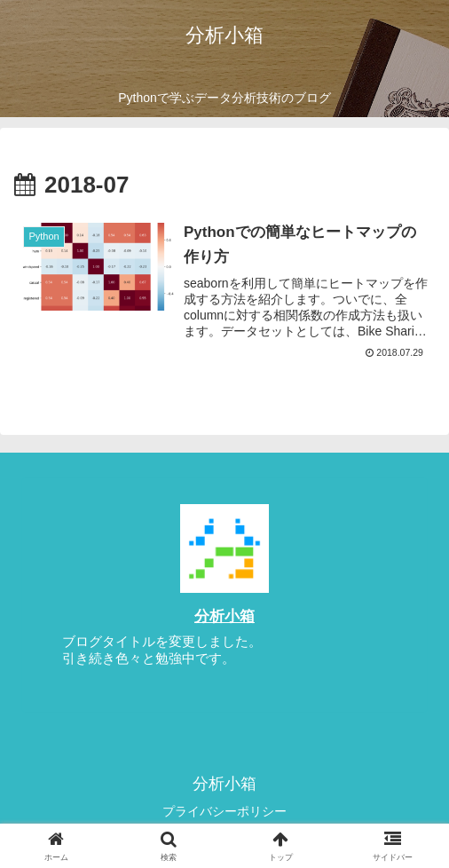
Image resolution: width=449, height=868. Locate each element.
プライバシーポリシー (224, 811)
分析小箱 (224, 616)
